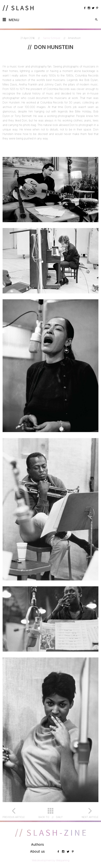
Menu (14, 20)
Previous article (14, 817)
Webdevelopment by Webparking (51, 860)
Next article (90, 817)
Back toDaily (51, 817)
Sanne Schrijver (52, 38)
